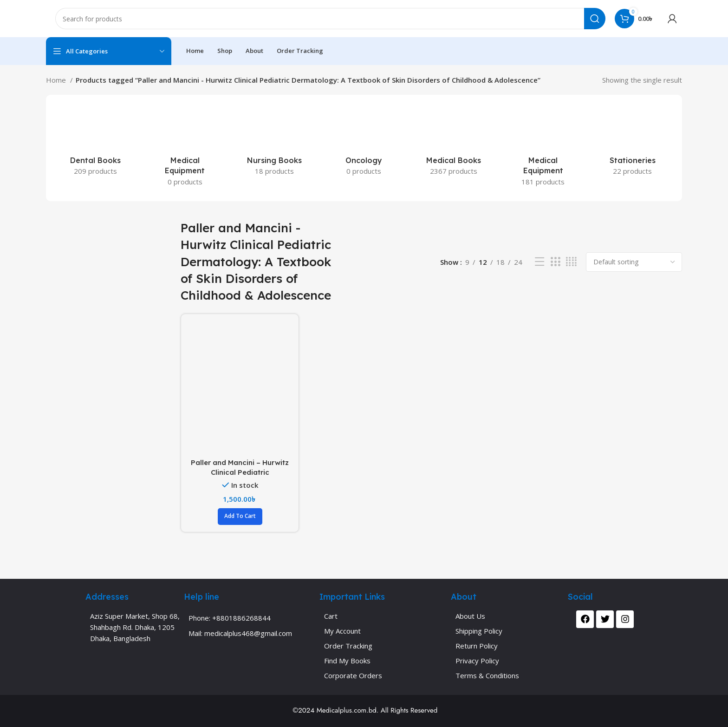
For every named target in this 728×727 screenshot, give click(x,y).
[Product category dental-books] (95, 143)
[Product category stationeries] (633, 143)
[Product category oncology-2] (364, 143)
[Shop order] (634, 262)
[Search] (330, 19)
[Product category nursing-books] (275, 143)
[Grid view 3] (555, 262)
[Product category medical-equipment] (543, 148)
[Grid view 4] (571, 262)
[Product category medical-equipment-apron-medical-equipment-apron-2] (185, 148)
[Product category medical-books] (453, 143)
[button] (240, 517)
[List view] (539, 262)
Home (57, 80)
